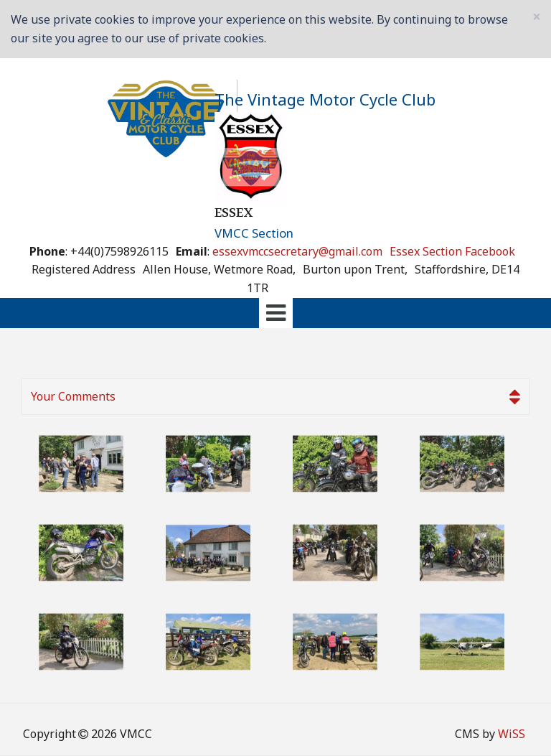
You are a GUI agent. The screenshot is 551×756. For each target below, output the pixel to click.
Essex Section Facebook (452, 251)
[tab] (275, 313)
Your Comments (275, 397)
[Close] (537, 17)
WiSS (512, 734)
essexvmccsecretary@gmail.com (297, 251)
